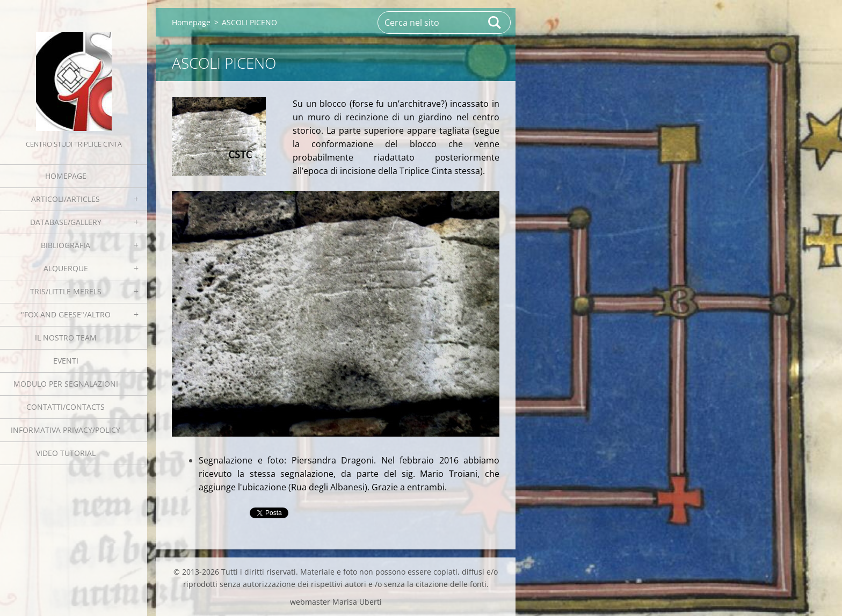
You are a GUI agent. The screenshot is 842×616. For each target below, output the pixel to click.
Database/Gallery (66, 222)
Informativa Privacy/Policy (66, 430)
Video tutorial (66, 453)
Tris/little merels (66, 291)
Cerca (495, 23)
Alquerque (66, 268)
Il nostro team (66, 338)
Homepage (66, 176)
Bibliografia (66, 245)
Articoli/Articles (66, 199)
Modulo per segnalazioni (66, 384)
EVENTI (66, 361)
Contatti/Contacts (66, 407)
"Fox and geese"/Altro (66, 314)
